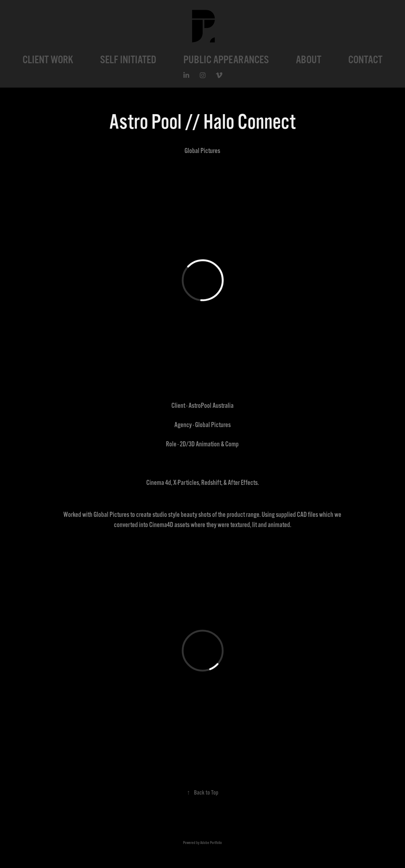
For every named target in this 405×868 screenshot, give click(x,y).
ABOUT (309, 60)
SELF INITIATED (128, 60)
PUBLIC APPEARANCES (226, 60)
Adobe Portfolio (211, 843)
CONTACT (365, 60)
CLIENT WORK (48, 60)
